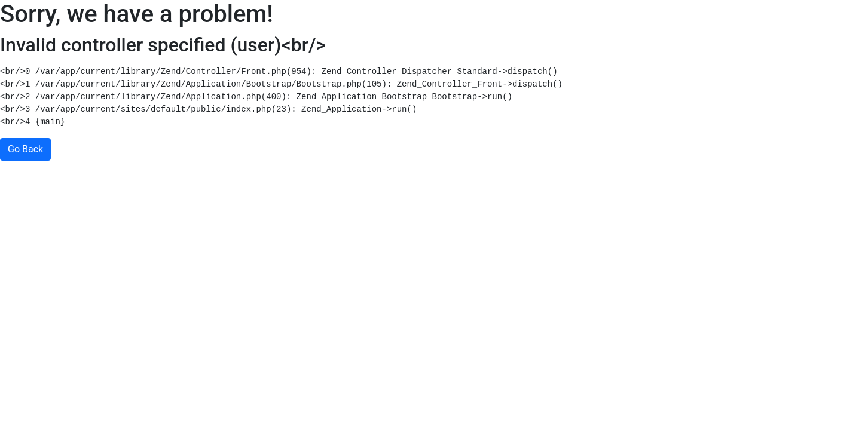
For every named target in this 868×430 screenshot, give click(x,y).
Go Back (25, 149)
